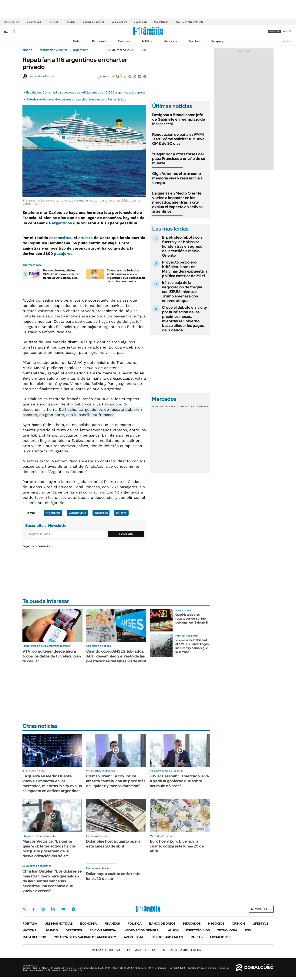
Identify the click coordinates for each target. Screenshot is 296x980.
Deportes (74, 930)
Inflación (71, 22)
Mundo (52, 930)
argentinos (81, 50)
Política (147, 41)
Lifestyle (260, 924)
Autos (173, 930)
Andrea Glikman (44, 76)
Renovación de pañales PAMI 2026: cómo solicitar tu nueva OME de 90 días (61, 274)
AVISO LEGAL (134, 937)
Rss (248, 930)
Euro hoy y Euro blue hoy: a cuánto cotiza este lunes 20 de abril (177, 846)
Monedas (158, 406)
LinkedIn (53, 909)
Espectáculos (198, 930)
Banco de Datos (162, 924)
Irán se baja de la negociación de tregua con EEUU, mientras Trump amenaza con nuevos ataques (182, 292)
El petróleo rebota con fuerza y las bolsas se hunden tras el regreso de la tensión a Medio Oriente (182, 246)
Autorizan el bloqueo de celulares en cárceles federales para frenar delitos (76, 99)
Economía (99, 41)
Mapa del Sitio (34, 937)
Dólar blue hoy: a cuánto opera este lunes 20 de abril (113, 844)
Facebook (34, 909)
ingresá (287, 31)
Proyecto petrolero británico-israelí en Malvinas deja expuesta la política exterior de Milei (185, 269)
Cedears (202, 406)
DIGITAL (106, 950)
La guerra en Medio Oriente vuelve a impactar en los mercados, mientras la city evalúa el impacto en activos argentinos (177, 202)
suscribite (275, 31)
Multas (197, 937)
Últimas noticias (59, 924)
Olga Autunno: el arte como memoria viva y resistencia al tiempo (178, 178)
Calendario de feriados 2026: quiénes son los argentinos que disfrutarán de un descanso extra (126, 276)
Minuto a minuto (36, 771)
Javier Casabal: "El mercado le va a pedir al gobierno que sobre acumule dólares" (179, 781)
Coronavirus (77, 513)
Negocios (170, 41)
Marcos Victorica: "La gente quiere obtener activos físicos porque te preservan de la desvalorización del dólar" (49, 849)
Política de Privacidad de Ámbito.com (85, 937)
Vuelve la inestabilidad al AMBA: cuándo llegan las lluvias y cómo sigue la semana (192, 646)
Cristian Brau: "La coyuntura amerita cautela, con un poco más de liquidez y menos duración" (116, 781)
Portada (30, 924)
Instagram (43, 909)
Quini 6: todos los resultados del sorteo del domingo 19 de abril (192, 619)
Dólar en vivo (34, 22)
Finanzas (124, 41)
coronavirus (60, 238)
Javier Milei (140, 22)
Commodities (186, 406)
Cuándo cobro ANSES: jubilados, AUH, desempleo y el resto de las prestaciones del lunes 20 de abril (116, 656)
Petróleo (53, 22)
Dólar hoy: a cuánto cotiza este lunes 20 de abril (113, 876)
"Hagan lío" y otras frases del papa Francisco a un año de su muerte (179, 159)
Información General (53, 50)
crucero (86, 238)
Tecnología (227, 930)
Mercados (192, 924)
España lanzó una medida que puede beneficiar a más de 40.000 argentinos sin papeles (86, 92)
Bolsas (171, 406)
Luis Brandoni (119, 22)
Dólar (77, 41)
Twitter (24, 909)
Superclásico (161, 22)
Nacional (30, 930)
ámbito (27, 50)
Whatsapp (74, 909)
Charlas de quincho (94, 22)
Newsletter (287, 41)
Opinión (194, 41)
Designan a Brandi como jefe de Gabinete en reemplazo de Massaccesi (179, 119)
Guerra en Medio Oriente (190, 22)
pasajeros (63, 254)
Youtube (63, 909)
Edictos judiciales (167, 937)
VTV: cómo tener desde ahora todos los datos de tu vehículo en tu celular (52, 656)
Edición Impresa (103, 930)
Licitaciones (220, 937)
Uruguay (217, 41)
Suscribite (126, 534)
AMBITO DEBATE (184, 950)
